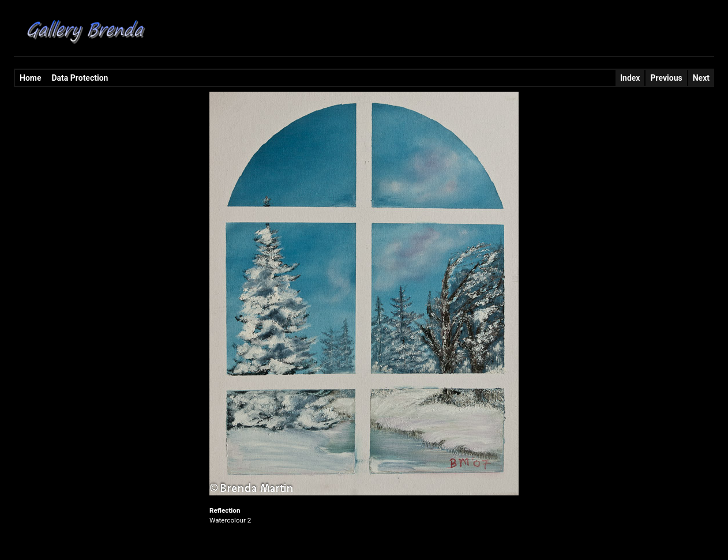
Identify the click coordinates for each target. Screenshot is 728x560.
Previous (666, 78)
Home (30, 78)
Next (701, 78)
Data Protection (80, 78)
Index (630, 78)
